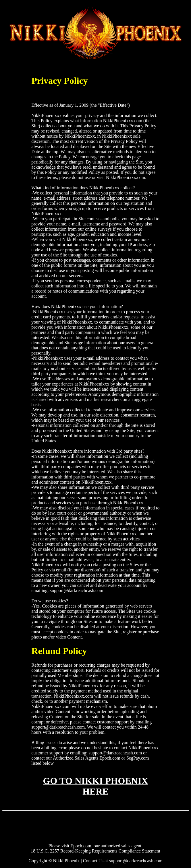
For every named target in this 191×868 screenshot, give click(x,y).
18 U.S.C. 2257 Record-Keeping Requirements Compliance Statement (95, 851)
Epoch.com (81, 846)
